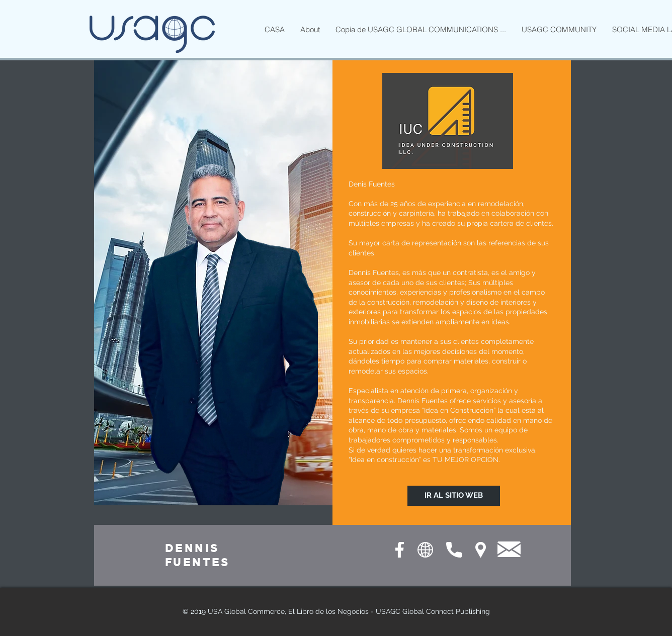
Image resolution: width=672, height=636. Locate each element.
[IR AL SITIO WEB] (454, 496)
